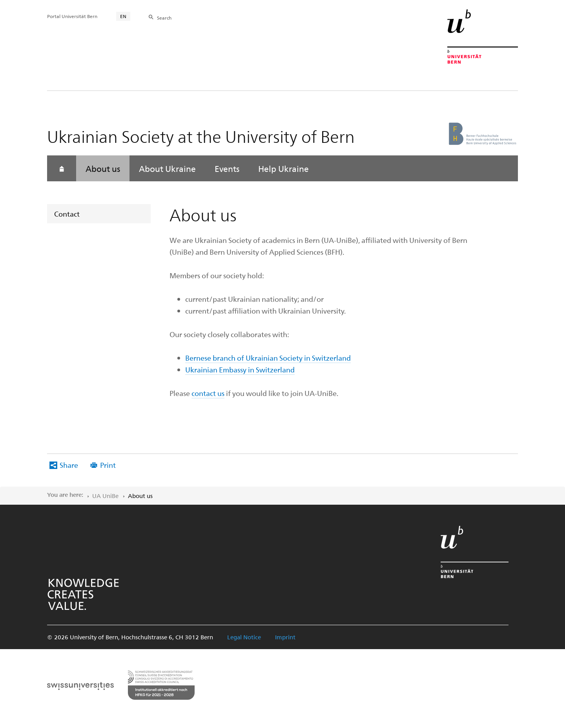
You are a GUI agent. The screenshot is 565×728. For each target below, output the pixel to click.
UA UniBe (105, 496)
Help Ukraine (283, 168)
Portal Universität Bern (72, 16)
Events (227, 168)
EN (123, 16)
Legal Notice (244, 637)
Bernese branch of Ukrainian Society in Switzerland (268, 358)
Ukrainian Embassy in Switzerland (240, 369)
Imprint (285, 637)
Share (69, 465)
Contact (67, 214)
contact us (208, 393)
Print (108, 465)
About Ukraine (167, 168)
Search (164, 18)
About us (103, 168)
